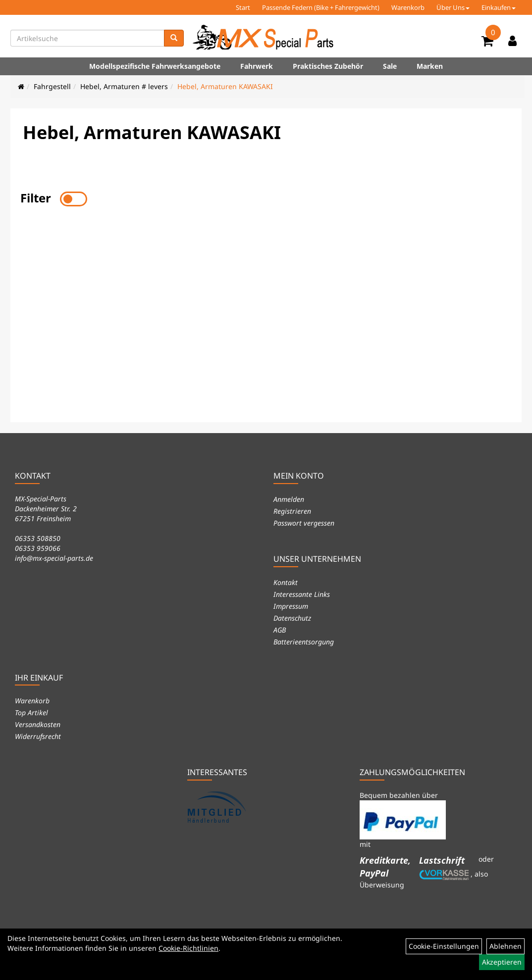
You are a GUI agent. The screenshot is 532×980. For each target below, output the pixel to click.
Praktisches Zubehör (328, 66)
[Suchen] (174, 38)
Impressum (291, 606)
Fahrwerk (257, 66)
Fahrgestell (52, 86)
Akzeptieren (502, 962)
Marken (430, 66)
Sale (390, 66)
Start (243, 7)
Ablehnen (505, 946)
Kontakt (286, 582)
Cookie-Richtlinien (188, 948)
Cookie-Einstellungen (444, 946)
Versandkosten (38, 724)
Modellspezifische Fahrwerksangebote (155, 66)
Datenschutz (292, 618)
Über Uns (453, 7)
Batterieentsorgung (304, 642)
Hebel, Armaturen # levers (124, 86)
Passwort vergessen (304, 523)
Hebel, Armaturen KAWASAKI (225, 86)
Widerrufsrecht (38, 736)
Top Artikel (31, 712)
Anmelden (289, 499)
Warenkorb (408, 7)
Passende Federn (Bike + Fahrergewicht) (321, 7)
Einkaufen (499, 7)
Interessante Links (302, 594)
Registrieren (292, 511)
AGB (280, 630)
